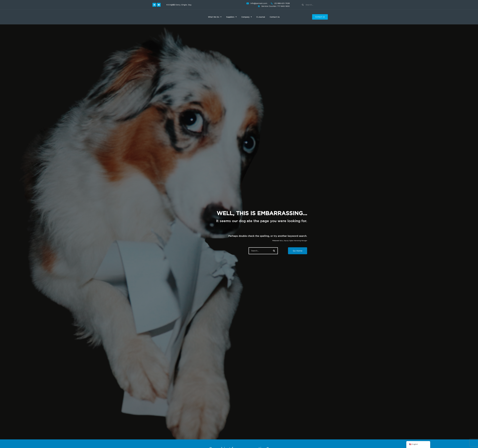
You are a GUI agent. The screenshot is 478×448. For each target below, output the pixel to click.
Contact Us (275, 17)
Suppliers (231, 17)
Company (247, 17)
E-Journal (261, 17)
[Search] (274, 251)
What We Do (215, 17)
